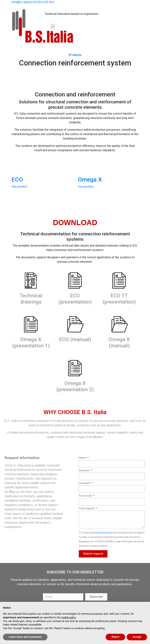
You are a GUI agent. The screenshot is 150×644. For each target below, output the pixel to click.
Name (83, 458)
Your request (87, 508)
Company (85, 483)
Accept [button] (137, 637)
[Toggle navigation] (53, 26)
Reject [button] (115, 637)
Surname (85, 470)
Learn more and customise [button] (25, 637)
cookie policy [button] (69, 617)
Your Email (86, 496)
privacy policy (105, 533)
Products (75, 55)
